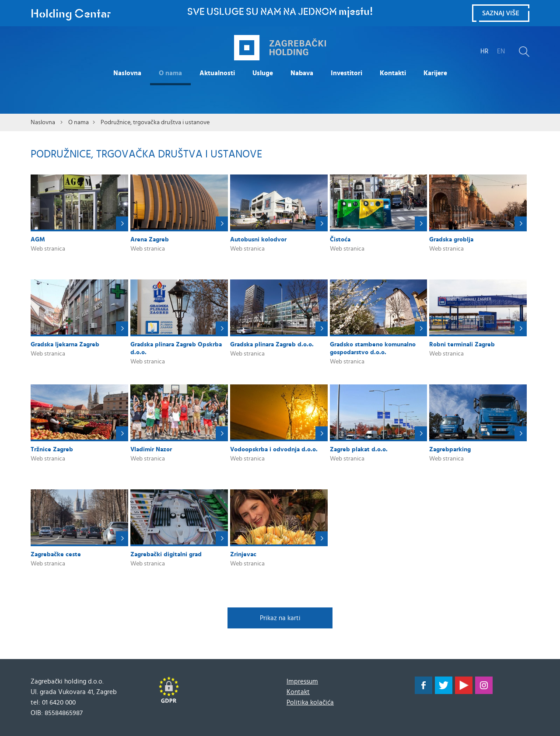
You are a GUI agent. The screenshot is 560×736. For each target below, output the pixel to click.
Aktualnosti (217, 73)
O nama (170, 73)
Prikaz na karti (280, 618)
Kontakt (298, 692)
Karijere (435, 73)
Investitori (346, 73)
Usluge (263, 73)
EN (501, 51)
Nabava (302, 73)
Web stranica (48, 249)
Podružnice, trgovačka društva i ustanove (155, 122)
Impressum (302, 682)
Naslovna (127, 73)
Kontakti (393, 73)
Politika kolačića (310, 703)
